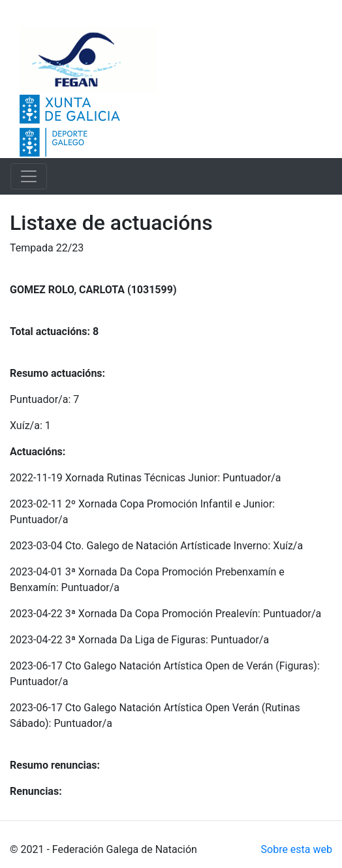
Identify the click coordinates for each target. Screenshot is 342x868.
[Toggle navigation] (29, 176)
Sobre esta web (297, 849)
